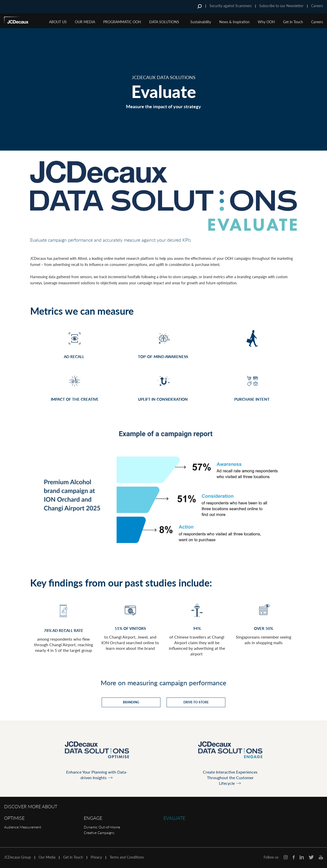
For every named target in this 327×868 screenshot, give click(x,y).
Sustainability (201, 22)
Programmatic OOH (122, 22)
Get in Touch (293, 22)
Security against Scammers (231, 6)
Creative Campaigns (99, 833)
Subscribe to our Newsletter (281, 6)
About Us (58, 22)
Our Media (85, 22)
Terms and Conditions (127, 857)
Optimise (14, 818)
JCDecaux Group (17, 857)
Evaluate (174, 818)
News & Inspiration (234, 22)
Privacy (96, 857)
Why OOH (266, 22)
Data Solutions (164, 22)
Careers (317, 6)
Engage (93, 818)
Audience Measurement (23, 827)
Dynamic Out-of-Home (102, 827)
